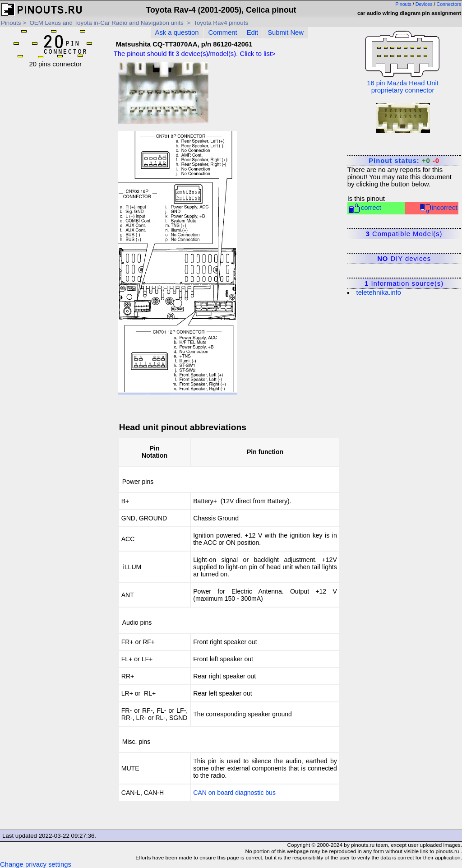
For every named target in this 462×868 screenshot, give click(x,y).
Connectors (449, 4)
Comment (223, 32)
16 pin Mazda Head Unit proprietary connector (403, 62)
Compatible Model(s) (404, 234)
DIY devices (404, 259)
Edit (253, 32)
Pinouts (403, 4)
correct (365, 208)
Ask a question (177, 32)
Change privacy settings (36, 864)
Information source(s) (404, 283)
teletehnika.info (379, 292)
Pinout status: (404, 161)
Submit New (286, 32)
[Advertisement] (55, 203)
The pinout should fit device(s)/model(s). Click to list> (195, 54)
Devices (424, 4)
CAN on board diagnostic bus (234, 793)
